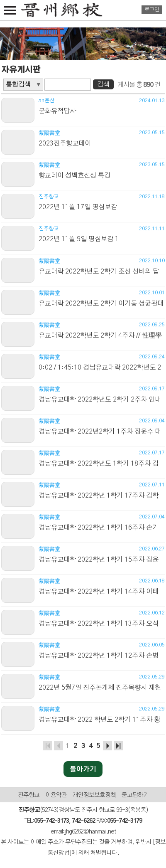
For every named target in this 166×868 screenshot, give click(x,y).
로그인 (152, 10)
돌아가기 (83, 769)
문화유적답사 (57, 111)
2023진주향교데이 (65, 143)
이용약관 (56, 795)
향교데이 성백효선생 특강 (74, 175)
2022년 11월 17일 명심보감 (78, 207)
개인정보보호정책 (94, 795)
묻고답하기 (135, 795)
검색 (103, 84)
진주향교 (29, 795)
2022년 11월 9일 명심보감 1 (79, 239)
